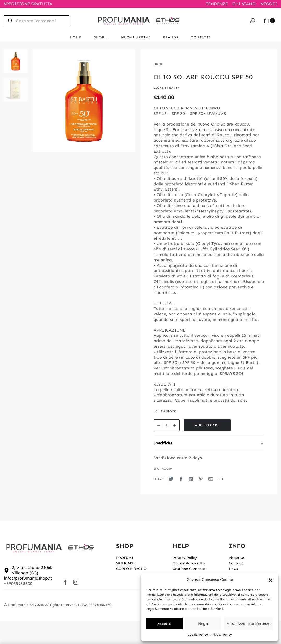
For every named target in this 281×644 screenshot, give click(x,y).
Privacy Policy (221, 635)
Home (158, 64)
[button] (271, 580)
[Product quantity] (167, 425)
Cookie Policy (198, 635)
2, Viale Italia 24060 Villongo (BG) (32, 570)
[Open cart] (269, 21)
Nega (203, 624)
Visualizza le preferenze (248, 624)
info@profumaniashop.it (28, 578)
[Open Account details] (253, 21)
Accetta (164, 624)
